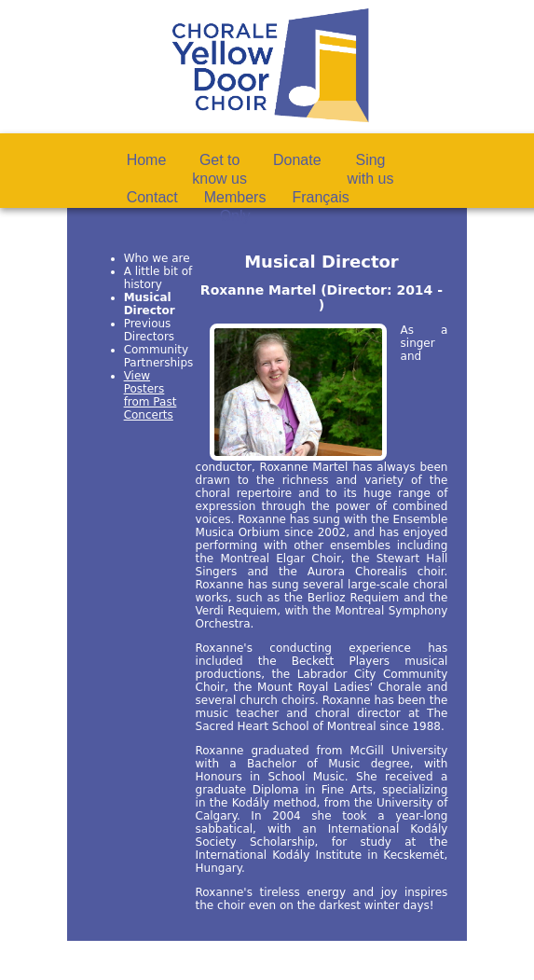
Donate (297, 160)
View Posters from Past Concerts (151, 395)
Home (147, 160)
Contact (152, 197)
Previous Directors (149, 330)
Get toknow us (219, 169)
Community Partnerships (159, 356)
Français (320, 197)
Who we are (157, 258)
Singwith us (371, 169)
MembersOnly (235, 207)
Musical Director (150, 304)
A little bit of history (158, 278)
